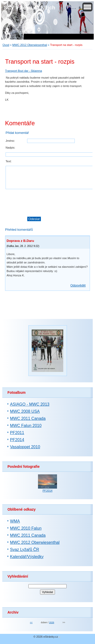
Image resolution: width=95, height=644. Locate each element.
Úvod (6, 45)
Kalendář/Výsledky (27, 557)
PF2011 (17, 433)
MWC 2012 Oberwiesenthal (30, 45)
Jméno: (10, 141)
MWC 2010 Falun (26, 528)
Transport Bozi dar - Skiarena (24, 71)
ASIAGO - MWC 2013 (30, 404)
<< (31, 622)
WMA (15, 521)
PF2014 (17, 440)
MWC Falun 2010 (26, 426)
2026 (52, 622)
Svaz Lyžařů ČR (24, 550)
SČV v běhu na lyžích (30, 8)
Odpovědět (78, 285)
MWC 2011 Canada (28, 418)
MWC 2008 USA (25, 411)
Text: (9, 161)
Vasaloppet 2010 (25, 447)
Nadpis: (10, 148)
